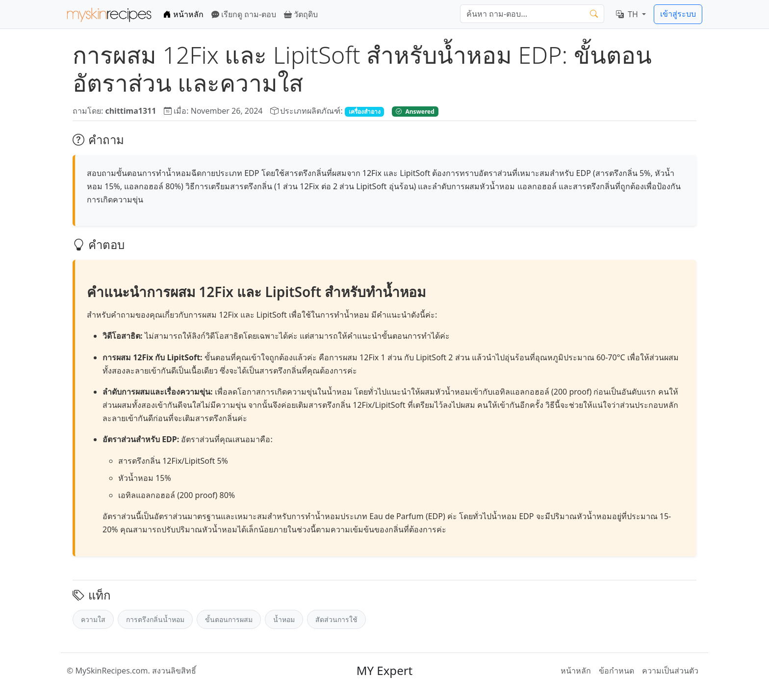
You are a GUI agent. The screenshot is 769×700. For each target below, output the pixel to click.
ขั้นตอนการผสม (229, 619)
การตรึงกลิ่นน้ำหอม (155, 619)
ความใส (93, 619)
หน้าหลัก (183, 14)
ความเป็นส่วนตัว (670, 671)
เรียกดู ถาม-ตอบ (244, 14)
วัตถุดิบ (301, 14)
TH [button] (628, 14)
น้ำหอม (284, 619)
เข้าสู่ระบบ (678, 14)
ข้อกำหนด (616, 671)
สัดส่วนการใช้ (336, 619)
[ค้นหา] (522, 14)
